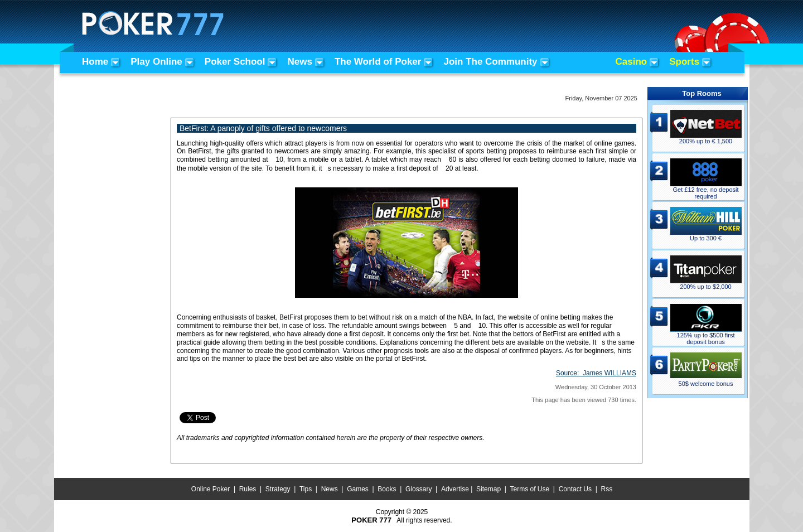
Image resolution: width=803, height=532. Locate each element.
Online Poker (211, 489)
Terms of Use (530, 489)
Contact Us (575, 489)
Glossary (419, 489)
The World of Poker (378, 62)
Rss (606, 489)
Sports (684, 62)
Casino (632, 62)
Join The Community (490, 62)
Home (95, 62)
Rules (248, 489)
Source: (596, 373)
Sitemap (488, 489)
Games (358, 489)
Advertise (455, 489)
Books (387, 489)
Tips (306, 489)
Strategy (278, 489)
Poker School (235, 62)
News (299, 62)
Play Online (156, 62)
